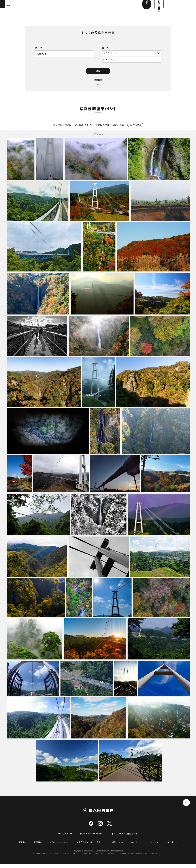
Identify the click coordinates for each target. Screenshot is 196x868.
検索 (98, 75)
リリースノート (151, 846)
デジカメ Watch (65, 838)
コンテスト (97, 6)
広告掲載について (116, 846)
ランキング (51, 6)
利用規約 (38, 846)
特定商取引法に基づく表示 (89, 846)
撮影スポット (68, 6)
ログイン (159, 6)
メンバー (112, 6)
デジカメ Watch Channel (91, 838)
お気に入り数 (102, 129)
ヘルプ (134, 846)
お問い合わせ (171, 846)
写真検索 (83, 6)
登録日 (68, 129)
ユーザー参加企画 (129, 6)
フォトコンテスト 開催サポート (124, 838)
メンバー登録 (180, 6)
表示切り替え (135, 129)
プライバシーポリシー (59, 846)
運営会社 (23, 846)
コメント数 (118, 129)
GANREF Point (82, 129)
